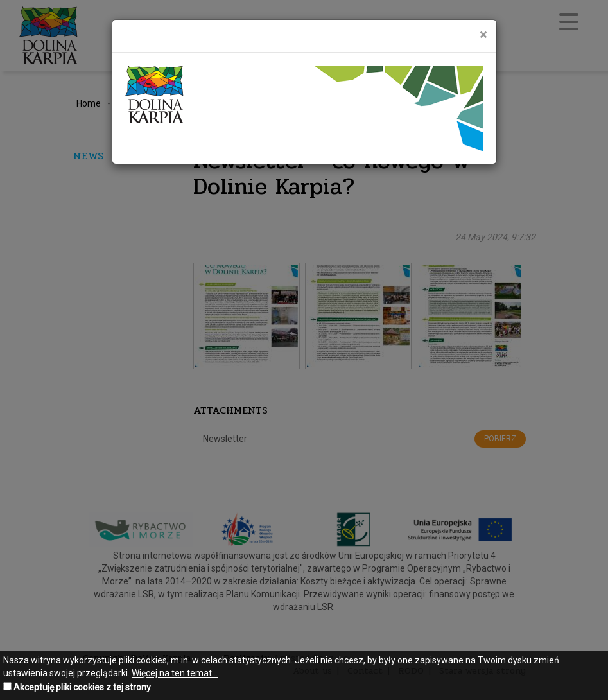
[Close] (483, 35)
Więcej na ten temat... (175, 673)
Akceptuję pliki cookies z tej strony (82, 687)
